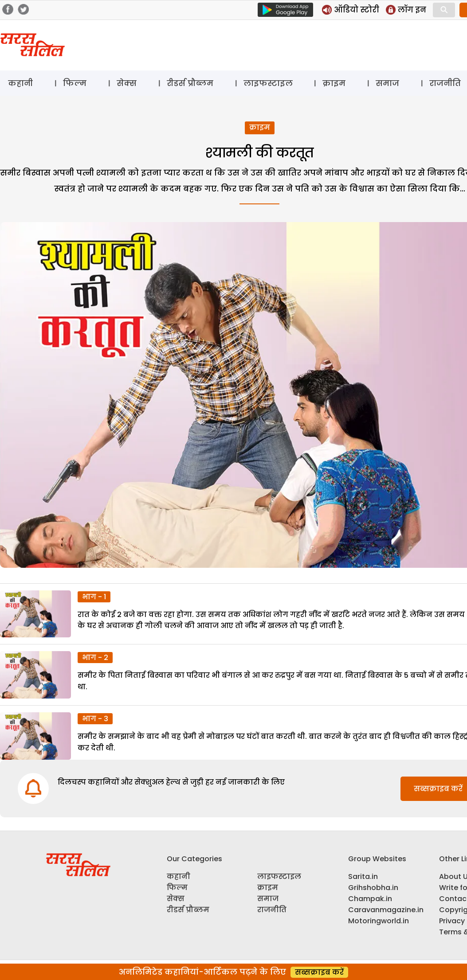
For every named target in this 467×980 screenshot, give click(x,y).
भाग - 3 (95, 719)
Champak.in (370, 899)
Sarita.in (363, 877)
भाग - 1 (94, 597)
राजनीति (272, 910)
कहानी (20, 83)
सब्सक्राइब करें (319, 972)
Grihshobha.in (373, 888)
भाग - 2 (95, 658)
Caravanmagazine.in (386, 910)
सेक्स (127, 83)
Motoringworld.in (379, 921)
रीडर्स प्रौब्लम (190, 83)
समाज (387, 83)
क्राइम (334, 83)
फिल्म (75, 83)
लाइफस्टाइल (268, 83)
